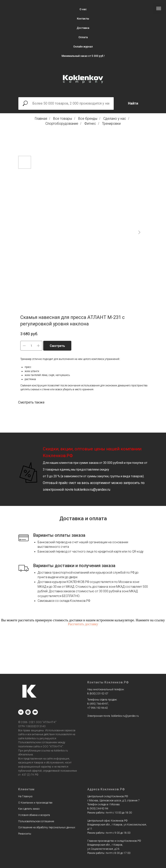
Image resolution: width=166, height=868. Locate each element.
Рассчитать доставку (83, 624)
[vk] (21, 712)
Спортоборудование (62, 124)
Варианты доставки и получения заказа (74, 566)
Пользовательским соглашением (38, 742)
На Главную (25, 796)
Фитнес (90, 124)
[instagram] (28, 712)
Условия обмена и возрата (34, 815)
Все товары (63, 119)
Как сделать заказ (29, 809)
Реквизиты (25, 834)
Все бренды (88, 119)
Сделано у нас (115, 119)
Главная (41, 119)
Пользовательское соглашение (36, 821)
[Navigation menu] (159, 8)
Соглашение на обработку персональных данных (47, 827)
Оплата (83, 37)
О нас (83, 9)
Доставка (83, 28)
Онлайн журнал (83, 47)
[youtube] (35, 712)
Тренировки (111, 124)
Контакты (83, 19)
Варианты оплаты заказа (59, 535)
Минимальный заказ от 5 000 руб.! (83, 56)
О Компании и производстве (35, 803)
